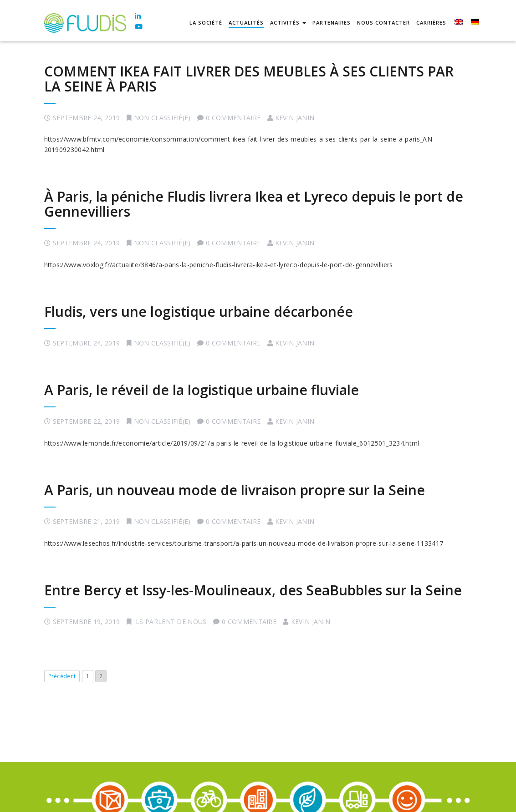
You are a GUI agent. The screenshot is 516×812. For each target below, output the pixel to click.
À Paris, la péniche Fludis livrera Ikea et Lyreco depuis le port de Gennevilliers (254, 204)
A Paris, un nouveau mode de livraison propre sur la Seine (235, 490)
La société (206, 23)
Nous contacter (383, 23)
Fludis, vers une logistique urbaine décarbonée (199, 312)
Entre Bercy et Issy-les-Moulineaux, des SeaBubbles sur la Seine (253, 590)
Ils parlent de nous (170, 622)
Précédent (62, 676)
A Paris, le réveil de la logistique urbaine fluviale (202, 390)
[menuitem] (458, 23)
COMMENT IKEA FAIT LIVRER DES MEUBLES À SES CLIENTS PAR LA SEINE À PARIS (249, 79)
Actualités (246, 23)
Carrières (431, 23)
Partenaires (332, 23)
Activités (288, 23)
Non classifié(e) (162, 118)
